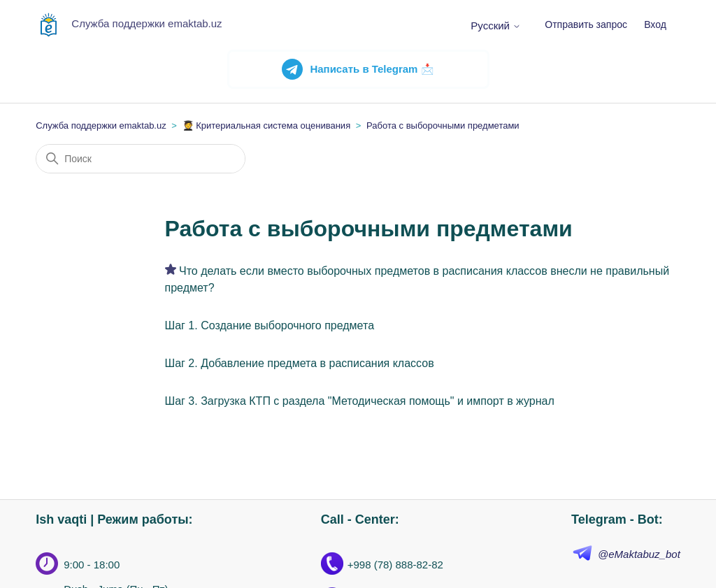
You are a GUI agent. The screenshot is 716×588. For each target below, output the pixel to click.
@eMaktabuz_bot (639, 554)
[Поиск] (141, 159)
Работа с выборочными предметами (443, 126)
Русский (496, 26)
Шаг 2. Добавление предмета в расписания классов (300, 363)
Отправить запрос (586, 24)
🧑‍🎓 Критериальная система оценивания (267, 126)
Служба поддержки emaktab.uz (101, 126)
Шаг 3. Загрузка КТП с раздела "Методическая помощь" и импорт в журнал (360, 401)
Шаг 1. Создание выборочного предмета (270, 325)
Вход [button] (655, 24)
